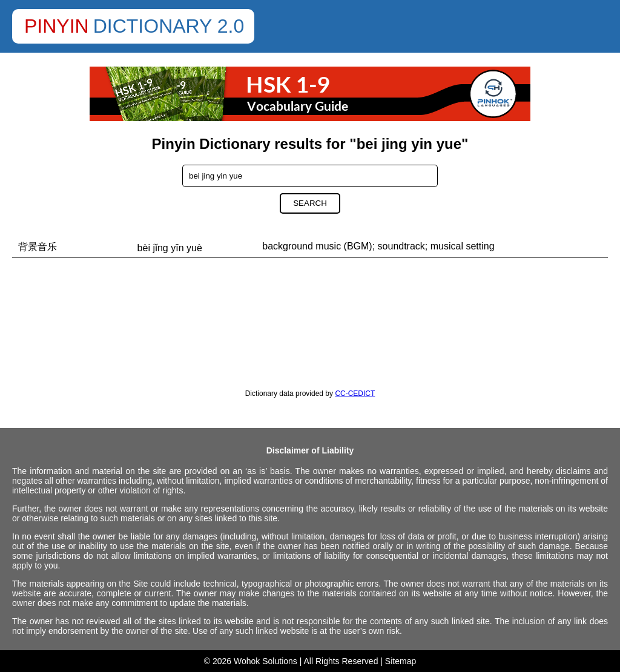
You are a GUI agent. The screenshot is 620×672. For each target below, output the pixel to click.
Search (310, 203)
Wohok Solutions (265, 661)
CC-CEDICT (355, 394)
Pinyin (57, 26)
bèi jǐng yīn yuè (170, 248)
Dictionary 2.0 (169, 26)
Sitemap (401, 661)
